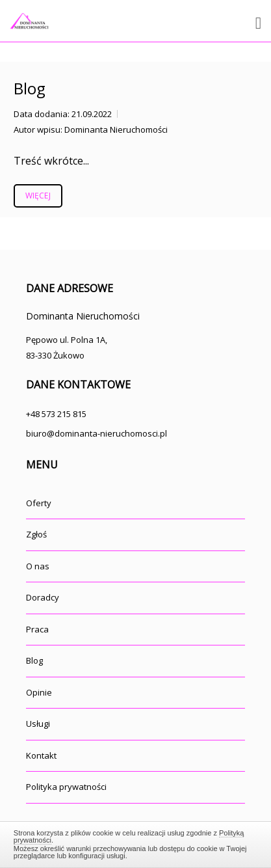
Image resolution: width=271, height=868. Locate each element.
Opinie (39, 692)
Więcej (38, 196)
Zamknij (135, 843)
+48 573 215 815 (56, 414)
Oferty (39, 503)
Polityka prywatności (66, 787)
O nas (38, 566)
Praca (37, 629)
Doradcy (43, 597)
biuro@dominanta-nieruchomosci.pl (97, 433)
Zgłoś (36, 534)
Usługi (38, 724)
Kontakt (41, 755)
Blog (30, 88)
